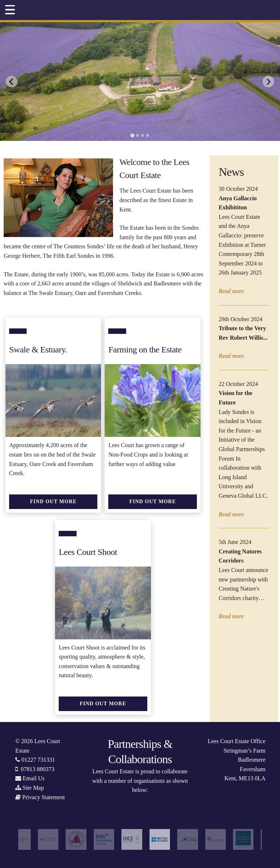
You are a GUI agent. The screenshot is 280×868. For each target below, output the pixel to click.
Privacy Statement (44, 797)
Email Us (34, 778)
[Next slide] (268, 82)
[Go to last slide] (12, 82)
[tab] (132, 136)
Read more (231, 291)
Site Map (33, 788)
